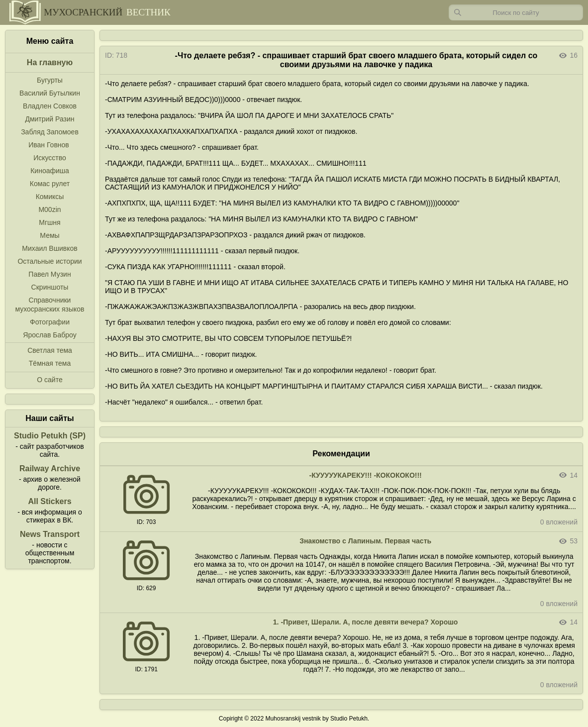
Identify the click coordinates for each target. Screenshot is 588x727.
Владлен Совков (50, 106)
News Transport (50, 534)
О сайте (49, 380)
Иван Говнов (49, 145)
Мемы (49, 235)
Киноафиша (50, 171)
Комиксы (50, 197)
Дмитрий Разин (49, 119)
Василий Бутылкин (50, 93)
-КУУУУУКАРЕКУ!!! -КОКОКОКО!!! (365, 475)
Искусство (50, 158)
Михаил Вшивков (49, 248)
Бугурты (50, 80)
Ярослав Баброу (49, 335)
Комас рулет (50, 184)
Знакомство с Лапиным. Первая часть (365, 541)
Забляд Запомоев (50, 132)
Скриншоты (50, 287)
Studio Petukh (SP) (50, 436)
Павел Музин (49, 274)
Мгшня (49, 222)
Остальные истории (49, 261)
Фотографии (50, 322)
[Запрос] (516, 12)
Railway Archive (50, 468)
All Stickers (49, 501)
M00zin (49, 209)
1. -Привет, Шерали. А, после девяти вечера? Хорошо (366, 622)
